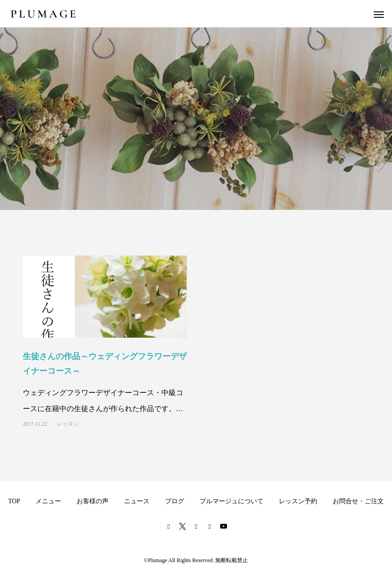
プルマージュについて (232, 501)
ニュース (137, 501)
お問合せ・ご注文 (358, 501)
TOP (14, 501)
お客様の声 (93, 501)
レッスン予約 (298, 501)
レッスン (68, 424)
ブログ (175, 501)
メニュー (48, 501)
